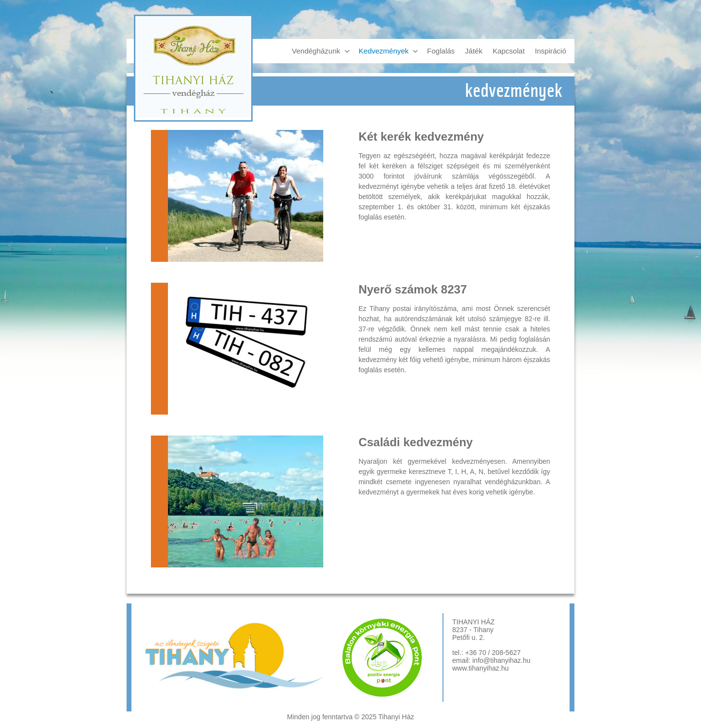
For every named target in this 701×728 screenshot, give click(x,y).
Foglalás (441, 51)
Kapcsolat (509, 51)
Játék (474, 51)
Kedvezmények (384, 51)
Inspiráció (551, 51)
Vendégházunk (316, 51)
